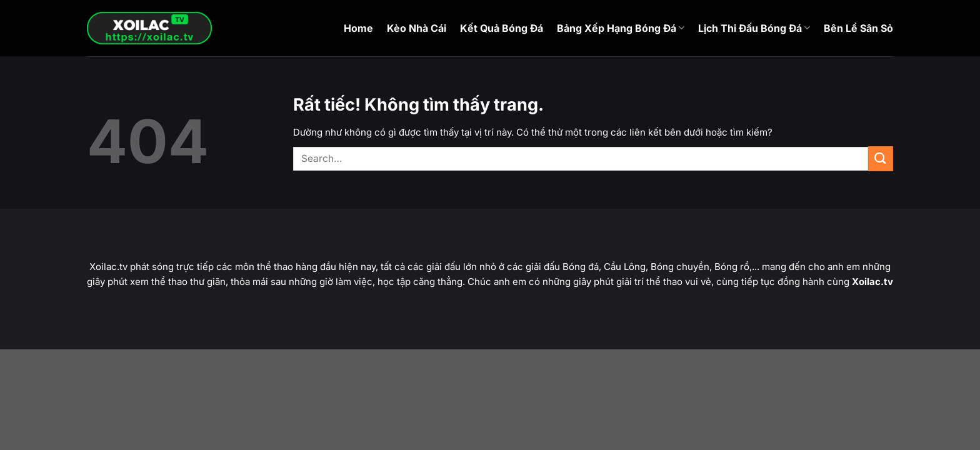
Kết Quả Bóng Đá (502, 28)
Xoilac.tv (872, 282)
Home (358, 28)
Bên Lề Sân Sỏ (858, 28)
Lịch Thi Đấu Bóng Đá (754, 28)
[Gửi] (881, 158)
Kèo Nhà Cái (417, 28)
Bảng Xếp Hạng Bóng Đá (621, 28)
